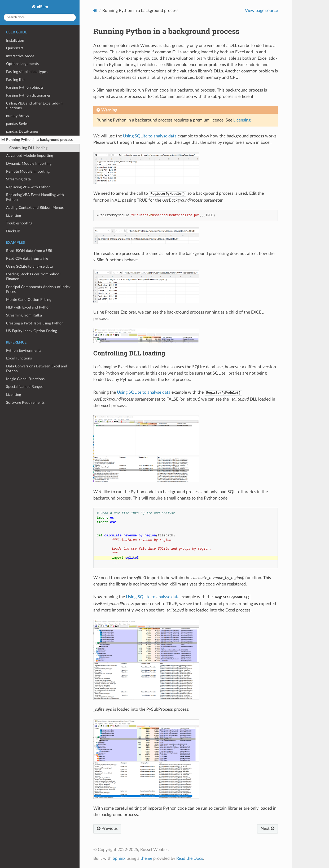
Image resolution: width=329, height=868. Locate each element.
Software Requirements (25, 403)
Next (267, 828)
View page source (261, 11)
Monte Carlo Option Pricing (29, 300)
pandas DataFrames (22, 131)
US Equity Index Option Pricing (32, 331)
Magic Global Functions (25, 379)
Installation (15, 40)
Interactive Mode (20, 56)
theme (146, 858)
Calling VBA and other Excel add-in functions (34, 106)
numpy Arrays (17, 116)
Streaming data (18, 179)
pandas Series (17, 124)
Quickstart (15, 48)
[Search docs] (40, 17)
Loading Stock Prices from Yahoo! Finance (33, 277)
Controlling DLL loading (28, 148)
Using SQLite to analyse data (29, 266)
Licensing (14, 216)
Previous (107, 828)
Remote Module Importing (28, 172)
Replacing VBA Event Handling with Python (35, 197)
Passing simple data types (27, 72)
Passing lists (16, 80)
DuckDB (13, 231)
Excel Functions (19, 358)
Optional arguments (22, 64)
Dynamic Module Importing (29, 164)
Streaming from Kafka (24, 315)
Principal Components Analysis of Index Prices (38, 289)
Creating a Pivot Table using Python (35, 323)
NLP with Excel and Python (28, 307)
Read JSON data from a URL (30, 251)
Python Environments (24, 351)
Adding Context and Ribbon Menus (35, 208)
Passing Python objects (25, 87)
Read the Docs (190, 858)
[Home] (95, 10)
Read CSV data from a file (27, 259)
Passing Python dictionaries (28, 95)
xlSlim (42, 7)
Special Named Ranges (25, 387)
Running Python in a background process (37, 140)
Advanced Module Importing (30, 156)
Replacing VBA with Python (28, 187)
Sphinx (119, 858)
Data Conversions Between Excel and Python (37, 369)
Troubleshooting (19, 223)
